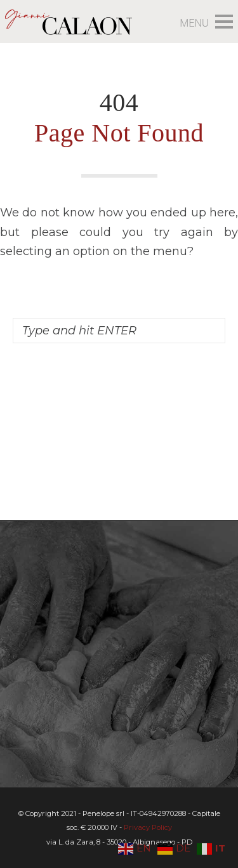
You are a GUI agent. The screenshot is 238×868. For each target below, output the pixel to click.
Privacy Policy (148, 827)
